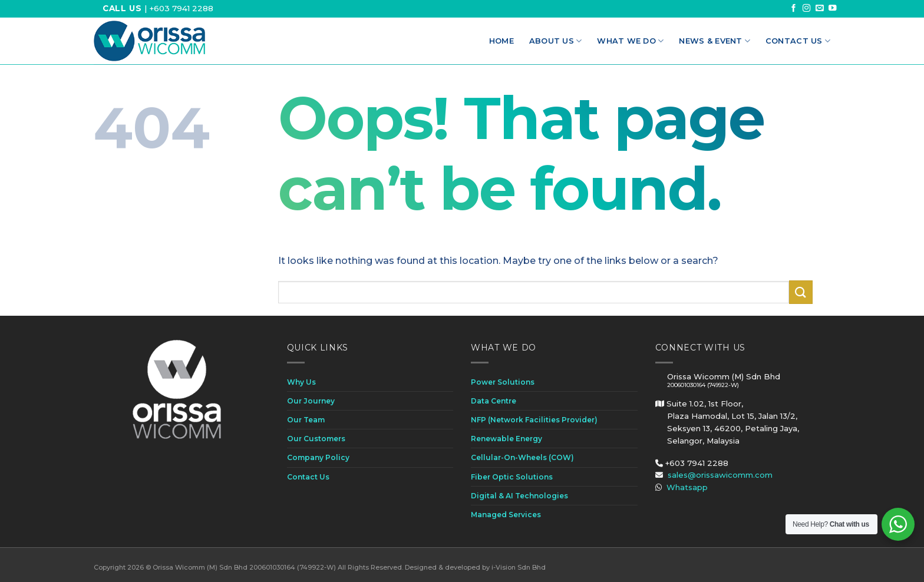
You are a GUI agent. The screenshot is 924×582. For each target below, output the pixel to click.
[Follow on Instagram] (807, 9)
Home (501, 41)
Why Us (301, 382)
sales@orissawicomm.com (720, 475)
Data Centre (494, 401)
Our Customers (316, 439)
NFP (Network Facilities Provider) (534, 420)
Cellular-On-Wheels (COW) (522, 457)
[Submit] (801, 292)
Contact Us (798, 41)
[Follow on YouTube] (833, 9)
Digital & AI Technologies (519, 496)
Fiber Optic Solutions (512, 477)
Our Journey (311, 401)
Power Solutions (503, 382)
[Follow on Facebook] (794, 9)
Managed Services (506, 515)
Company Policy (318, 457)
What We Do (630, 41)
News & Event (715, 41)
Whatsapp (687, 487)
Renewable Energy (506, 439)
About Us (556, 41)
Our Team (306, 420)
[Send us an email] (820, 9)
